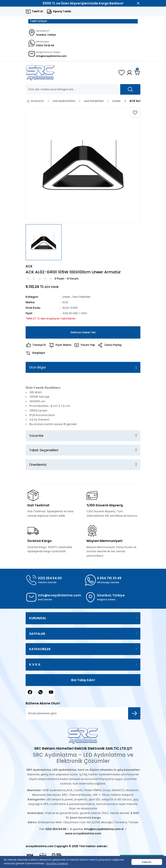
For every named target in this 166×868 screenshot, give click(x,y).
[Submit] (134, 713)
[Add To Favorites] (135, 113)
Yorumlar (36, 436)
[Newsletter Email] (83, 713)
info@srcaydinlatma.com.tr (104, 829)
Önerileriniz (38, 465)
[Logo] (40, 73)
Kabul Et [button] (147, 862)
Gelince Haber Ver (83, 332)
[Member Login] (129, 73)
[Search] (83, 89)
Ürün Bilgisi (37, 367)
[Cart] (137, 73)
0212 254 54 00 (56, 829)
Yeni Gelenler (82, 297)
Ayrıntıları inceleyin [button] (57, 863)
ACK (65, 302)
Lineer (66, 297)
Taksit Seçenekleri (44, 450)
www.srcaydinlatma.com (83, 833)
